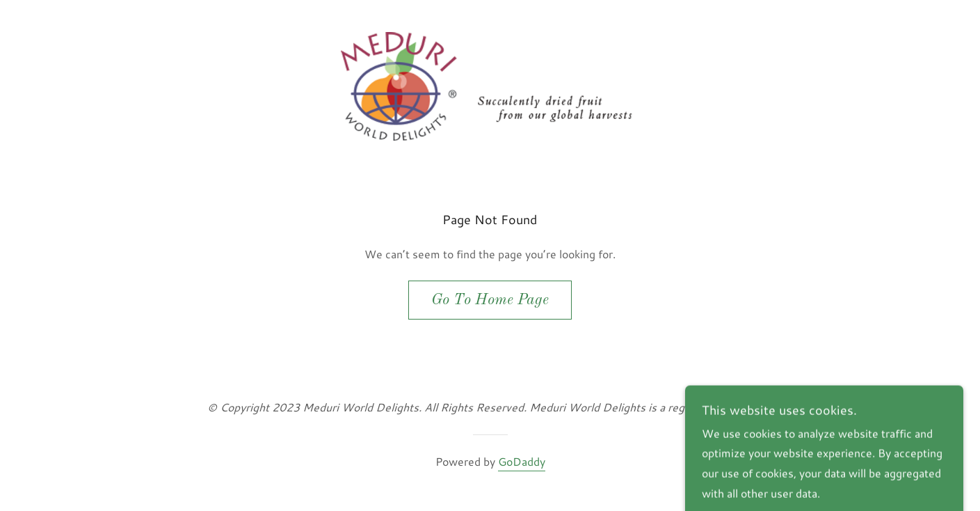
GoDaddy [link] (522, 461)
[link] (490, 85)
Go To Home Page (490, 300)
